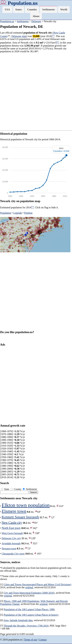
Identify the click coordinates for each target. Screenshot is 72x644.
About (36, 16)
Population (6, 213)
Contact (43, 640)
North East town (11, 528)
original (29, 587)
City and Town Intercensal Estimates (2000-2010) (29, 593)
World (64, 10)
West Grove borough (12, 533)
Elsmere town (14, 511)
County (16, 489)
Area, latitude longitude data (18, 620)
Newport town (9, 549)
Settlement (30, 489)
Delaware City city (11, 538)
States (19, 10)
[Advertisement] (36, 92)
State (5, 489)
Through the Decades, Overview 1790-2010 (26, 626)
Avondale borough (11, 543)
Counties (32, 10)
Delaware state (19, 36)
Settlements (49, 10)
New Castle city (12, 523)
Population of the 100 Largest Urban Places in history (31, 615)
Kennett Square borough (20, 517)
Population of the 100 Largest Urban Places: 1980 (29, 609)
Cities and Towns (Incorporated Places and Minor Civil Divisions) (38, 584)
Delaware (36, 21)
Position (28, 213)
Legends (18, 213)
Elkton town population (26, 505)
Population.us (23, 3)
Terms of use (31, 640)
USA (7, 10)
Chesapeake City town (13, 554)
